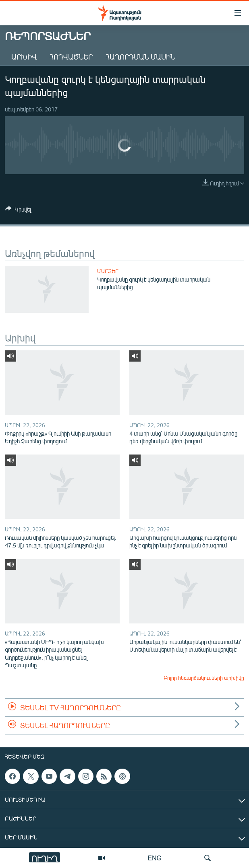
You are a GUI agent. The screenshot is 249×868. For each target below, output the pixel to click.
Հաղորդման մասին (140, 57)
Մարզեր (108, 271)
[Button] (18, 211)
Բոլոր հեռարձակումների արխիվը (204, 678)
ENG (155, 858)
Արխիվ (24, 57)
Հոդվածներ (71, 57)
